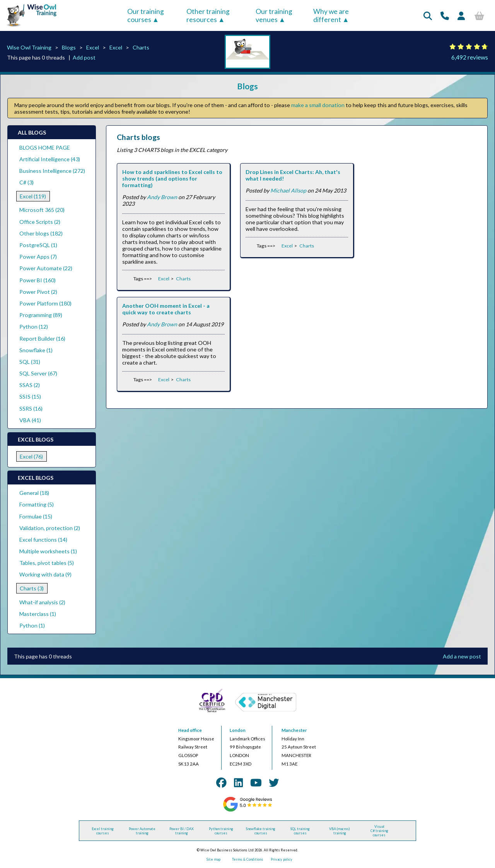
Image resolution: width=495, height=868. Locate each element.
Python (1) (32, 625)
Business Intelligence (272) (52, 171)
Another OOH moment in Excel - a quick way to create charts (166, 309)
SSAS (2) (30, 385)
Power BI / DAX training (182, 831)
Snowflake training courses (261, 831)
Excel (93, 47)
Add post (84, 57)
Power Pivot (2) (38, 292)
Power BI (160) (38, 280)
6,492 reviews (470, 57)
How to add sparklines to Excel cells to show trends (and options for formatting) (172, 178)
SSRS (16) (31, 408)
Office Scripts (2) (40, 222)
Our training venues (274, 15)
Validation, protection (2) (50, 528)
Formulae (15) (36, 516)
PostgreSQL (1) (38, 245)
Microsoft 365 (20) (42, 210)
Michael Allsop (288, 190)
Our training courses (146, 15)
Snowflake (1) (36, 350)
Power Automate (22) (46, 268)
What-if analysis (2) (42, 602)
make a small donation (318, 105)
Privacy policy (282, 859)
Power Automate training (142, 831)
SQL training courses (300, 831)
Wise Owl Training (29, 47)
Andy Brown (162, 197)
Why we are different (331, 15)
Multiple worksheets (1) (48, 551)
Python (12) (34, 327)
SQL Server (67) (38, 373)
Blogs (69, 47)
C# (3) (26, 182)
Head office (190, 730)
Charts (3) (32, 588)
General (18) (34, 493)
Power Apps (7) (38, 257)
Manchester (294, 730)
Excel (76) (31, 456)
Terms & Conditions (248, 859)
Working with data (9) (45, 574)
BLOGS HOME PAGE (45, 148)
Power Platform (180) (45, 303)
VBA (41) (30, 420)
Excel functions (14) (43, 540)
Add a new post (462, 656)
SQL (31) (30, 362)
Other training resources (208, 15)
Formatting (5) (37, 504)
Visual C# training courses (379, 831)
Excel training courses (103, 831)
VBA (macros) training (340, 831)
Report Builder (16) (42, 339)
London (238, 730)
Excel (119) (33, 196)
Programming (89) (41, 315)
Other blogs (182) (41, 233)
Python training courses (221, 831)
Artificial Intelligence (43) (50, 159)
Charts (141, 47)
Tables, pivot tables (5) (47, 563)
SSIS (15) (30, 396)
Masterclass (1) (38, 614)
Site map (213, 859)
